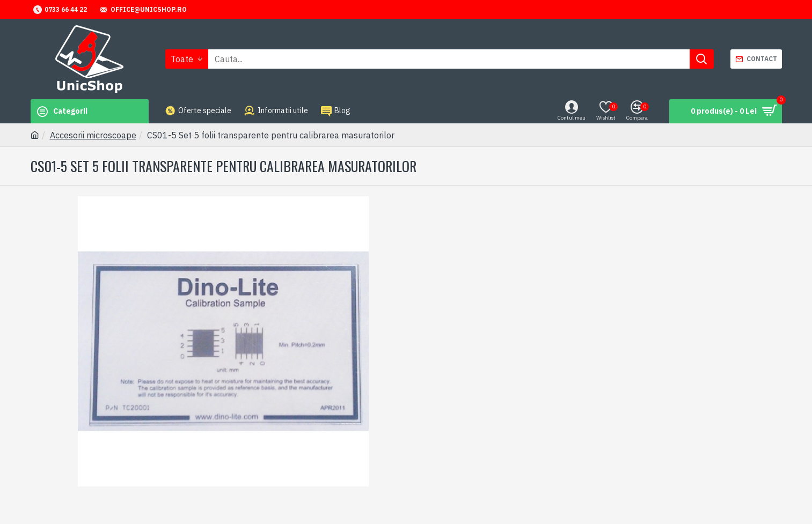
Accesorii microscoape (93, 135)
